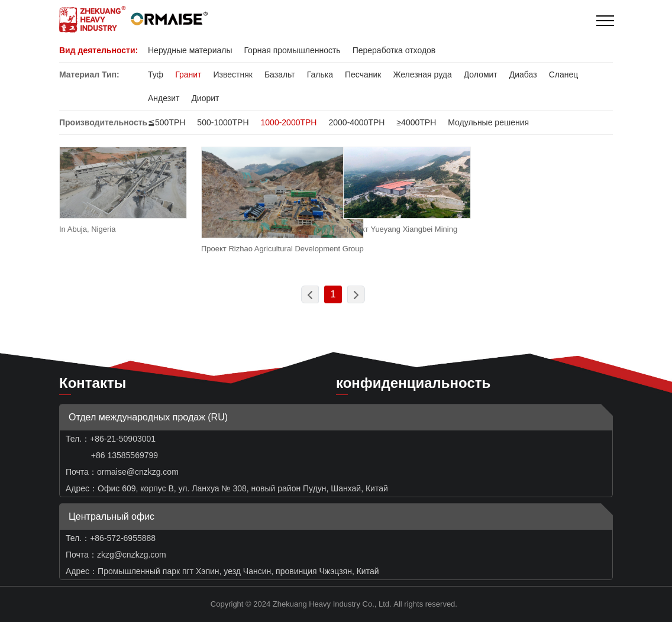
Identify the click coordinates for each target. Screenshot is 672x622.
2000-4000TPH (356, 122)
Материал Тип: (89, 74)
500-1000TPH (223, 122)
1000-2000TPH (289, 122)
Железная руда (422, 74)
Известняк (232, 74)
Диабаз (523, 74)
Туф (156, 74)
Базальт (280, 74)
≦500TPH (167, 122)
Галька (320, 74)
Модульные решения (488, 122)
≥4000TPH (416, 122)
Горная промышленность (292, 50)
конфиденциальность (413, 383)
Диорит (205, 98)
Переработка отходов (394, 50)
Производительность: (105, 122)
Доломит (481, 74)
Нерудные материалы (190, 50)
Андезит (164, 98)
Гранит (188, 74)
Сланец (564, 74)
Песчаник (363, 74)
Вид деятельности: (98, 50)
